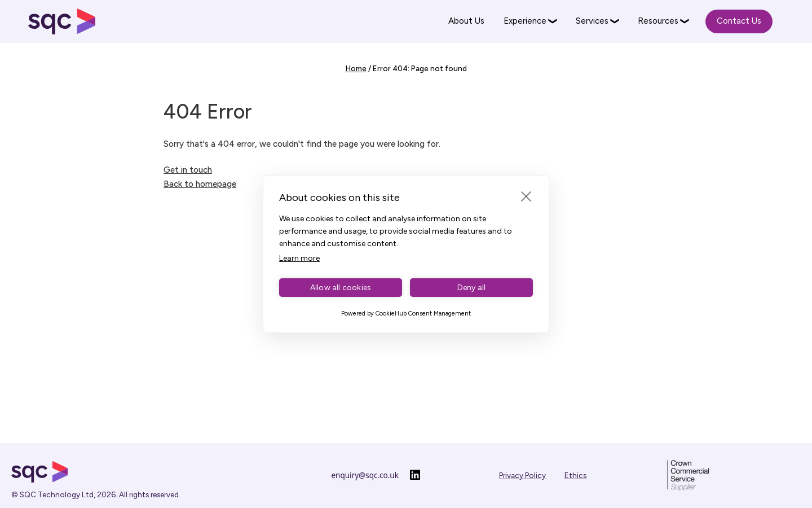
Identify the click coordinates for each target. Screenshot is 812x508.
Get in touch (188, 170)
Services (592, 21)
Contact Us (739, 21)
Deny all (472, 288)
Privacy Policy (522, 475)
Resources (658, 21)
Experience (525, 21)
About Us (466, 21)
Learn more (299, 258)
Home (356, 68)
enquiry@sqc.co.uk (365, 475)
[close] (526, 196)
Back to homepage (200, 184)
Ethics (575, 475)
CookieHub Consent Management (423, 314)
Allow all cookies (341, 288)
